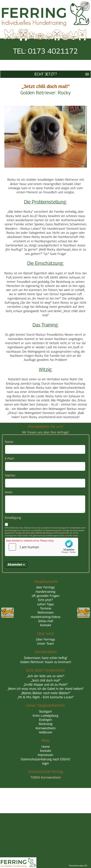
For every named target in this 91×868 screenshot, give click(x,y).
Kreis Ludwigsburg (45, 715)
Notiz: (9, 492)
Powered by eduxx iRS (78, 866)
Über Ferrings (45, 639)
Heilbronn (45, 732)
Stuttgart (45, 711)
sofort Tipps (45, 604)
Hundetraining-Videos (46, 617)
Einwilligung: (13, 518)
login (45, 763)
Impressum (45, 755)
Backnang (46, 724)
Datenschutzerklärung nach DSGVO (45, 759)
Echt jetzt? (63, 74)
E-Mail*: (10, 458)
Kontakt (46, 625)
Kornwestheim (46, 728)
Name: (9, 442)
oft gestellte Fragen (46, 596)
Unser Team (45, 643)
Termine (46, 608)
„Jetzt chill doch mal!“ (46, 680)
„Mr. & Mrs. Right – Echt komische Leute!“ (46, 697)
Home (46, 746)
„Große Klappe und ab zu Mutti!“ (46, 684)
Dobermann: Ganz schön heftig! (46, 658)
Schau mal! (46, 621)
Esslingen (45, 720)
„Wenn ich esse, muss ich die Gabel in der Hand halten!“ (46, 689)
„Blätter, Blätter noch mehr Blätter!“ (46, 693)
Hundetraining (45, 592)
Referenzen (46, 612)
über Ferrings (45, 587)
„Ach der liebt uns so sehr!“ (46, 676)
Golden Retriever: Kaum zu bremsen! (46, 662)
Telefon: (10, 475)
